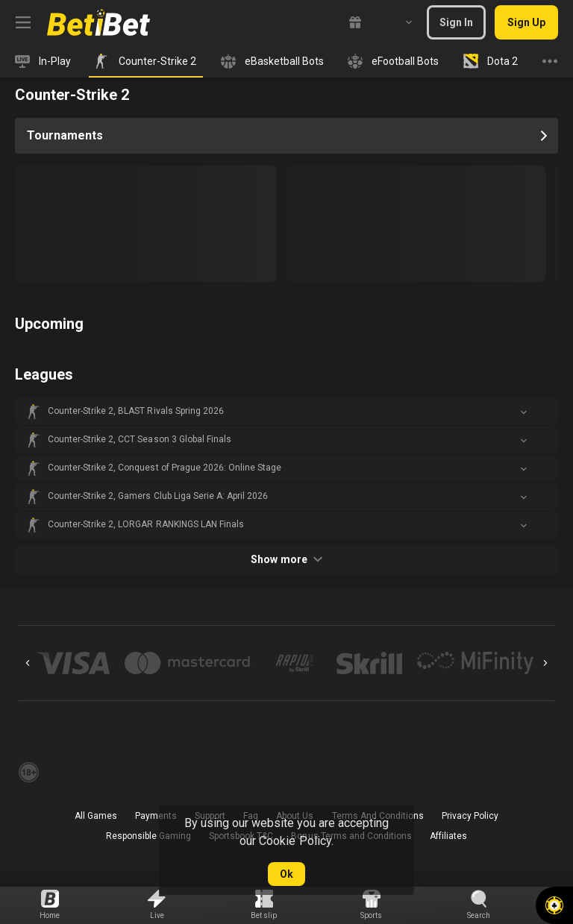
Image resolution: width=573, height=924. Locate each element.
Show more (286, 559)
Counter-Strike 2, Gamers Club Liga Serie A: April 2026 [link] (158, 496)
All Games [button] (96, 816)
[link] (98, 22)
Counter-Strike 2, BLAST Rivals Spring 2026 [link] (136, 411)
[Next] (545, 663)
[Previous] (28, 663)
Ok (286, 874)
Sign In (456, 22)
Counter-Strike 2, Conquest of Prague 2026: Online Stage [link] (165, 468)
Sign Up (526, 22)
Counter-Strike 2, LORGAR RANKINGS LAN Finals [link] (146, 524)
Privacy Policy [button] (470, 816)
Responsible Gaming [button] (148, 836)
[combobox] (398, 22)
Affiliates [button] (448, 836)
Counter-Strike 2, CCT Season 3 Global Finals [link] (140, 439)
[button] (286, 412)
